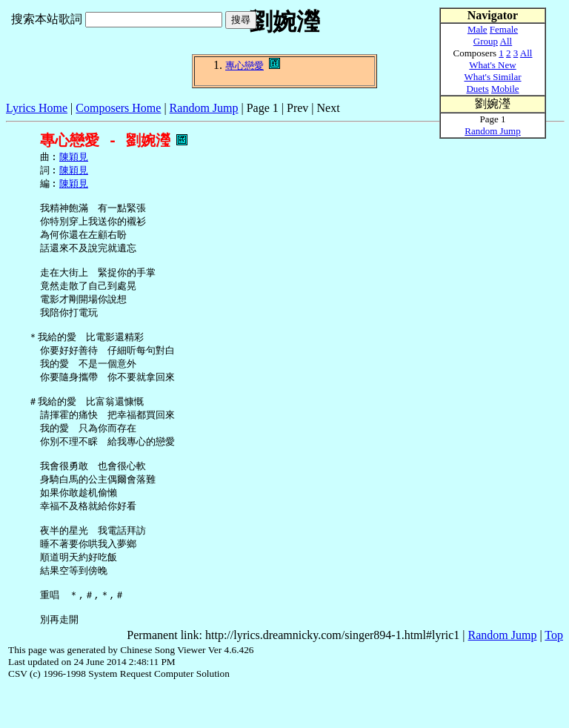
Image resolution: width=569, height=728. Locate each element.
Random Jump (204, 108)
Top (554, 675)
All (506, 41)
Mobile (505, 89)
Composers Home (118, 108)
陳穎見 (74, 158)
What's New (492, 65)
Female (504, 29)
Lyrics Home (37, 108)
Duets (477, 89)
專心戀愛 (244, 66)
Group (486, 41)
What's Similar (492, 77)
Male (478, 29)
